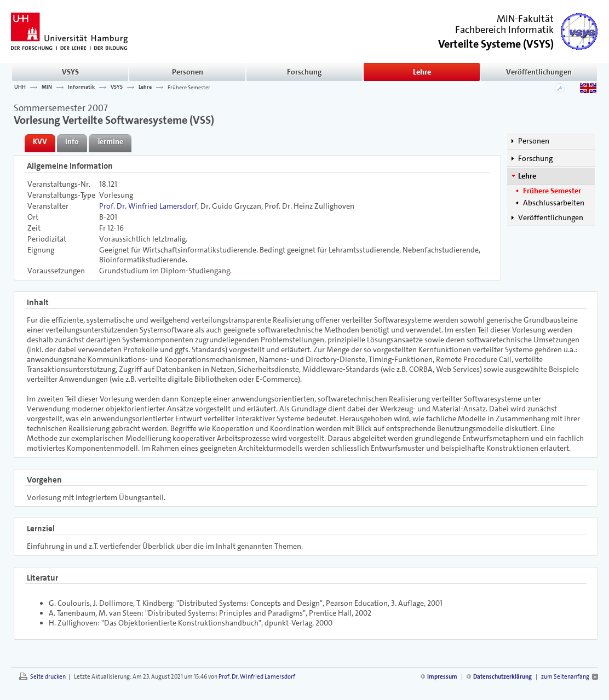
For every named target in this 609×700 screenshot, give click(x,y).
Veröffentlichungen (539, 72)
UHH (20, 87)
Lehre (422, 72)
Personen (188, 72)
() (496, 43)
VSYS (70, 72)
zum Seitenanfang (565, 677)
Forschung (304, 72)
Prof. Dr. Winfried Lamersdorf (148, 206)
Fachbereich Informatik (504, 30)
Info (72, 141)
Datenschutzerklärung (502, 677)
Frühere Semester (189, 87)
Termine (110, 141)
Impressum (442, 677)
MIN (47, 87)
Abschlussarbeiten (554, 203)
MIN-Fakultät (525, 19)
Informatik (81, 87)
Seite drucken (48, 677)
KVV (40, 141)
